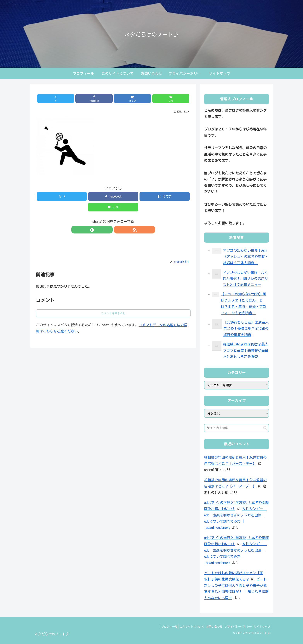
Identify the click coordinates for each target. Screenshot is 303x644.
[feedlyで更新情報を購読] (109, 230)
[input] (237, 428)
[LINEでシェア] (152, 98)
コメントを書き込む (113, 313)
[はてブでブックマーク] (126, 98)
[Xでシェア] (74, 98)
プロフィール (161, 627)
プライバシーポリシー (235, 627)
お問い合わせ (210, 627)
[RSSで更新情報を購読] (118, 230)
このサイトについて (185, 627)
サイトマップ (261, 627)
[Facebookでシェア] (100, 98)
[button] (265, 428)
